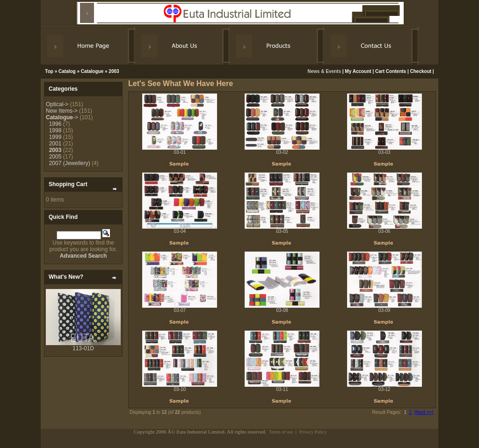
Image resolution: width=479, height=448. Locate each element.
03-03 (385, 152)
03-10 (180, 389)
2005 (55, 157)
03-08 (282, 310)
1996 (55, 124)
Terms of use (281, 432)
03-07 (180, 310)
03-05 (282, 231)
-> (62, 117)
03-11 (282, 389)
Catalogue (92, 71)
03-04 (180, 231)
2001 (55, 144)
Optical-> (57, 104)
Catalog (67, 71)
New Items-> (62, 111)
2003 (114, 71)
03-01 (180, 152)
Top (49, 71)
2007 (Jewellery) (70, 163)
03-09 (385, 310)
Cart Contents (391, 71)
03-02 (282, 152)
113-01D (83, 348)
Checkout (421, 71)
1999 (55, 137)
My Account (358, 71)
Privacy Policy (313, 432)
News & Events (325, 71)
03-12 (385, 389)
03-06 (385, 231)
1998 (55, 130)
